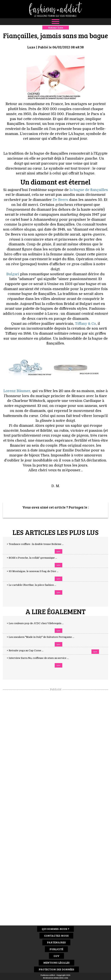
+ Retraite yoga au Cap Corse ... (29, 651)
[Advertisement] (55, 749)
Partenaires (56, 942)
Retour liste (56, 27)
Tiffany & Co (85, 324)
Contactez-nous (56, 936)
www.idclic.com (61, 978)
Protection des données (56, 969)
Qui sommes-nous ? (55, 929)
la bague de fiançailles (89, 190)
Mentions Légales (56, 963)
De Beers (60, 200)
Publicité (56, 949)
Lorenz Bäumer (17, 391)
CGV (56, 956)
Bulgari (13, 274)
